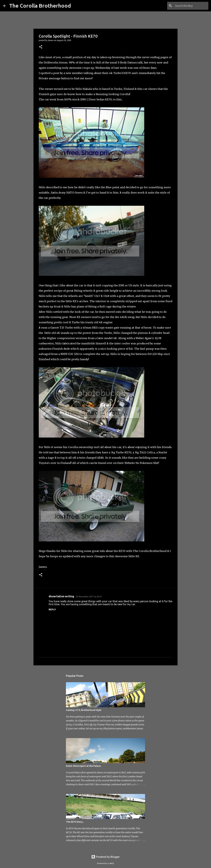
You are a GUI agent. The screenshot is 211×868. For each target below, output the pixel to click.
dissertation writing (61, 596)
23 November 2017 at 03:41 (89, 596)
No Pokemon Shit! (147, 463)
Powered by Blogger (105, 857)
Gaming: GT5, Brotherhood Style (84, 710)
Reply (52, 609)
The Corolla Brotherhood (40, 6)
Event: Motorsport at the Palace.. (84, 766)
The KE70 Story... (75, 822)
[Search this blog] (191, 6)
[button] (41, 47)
